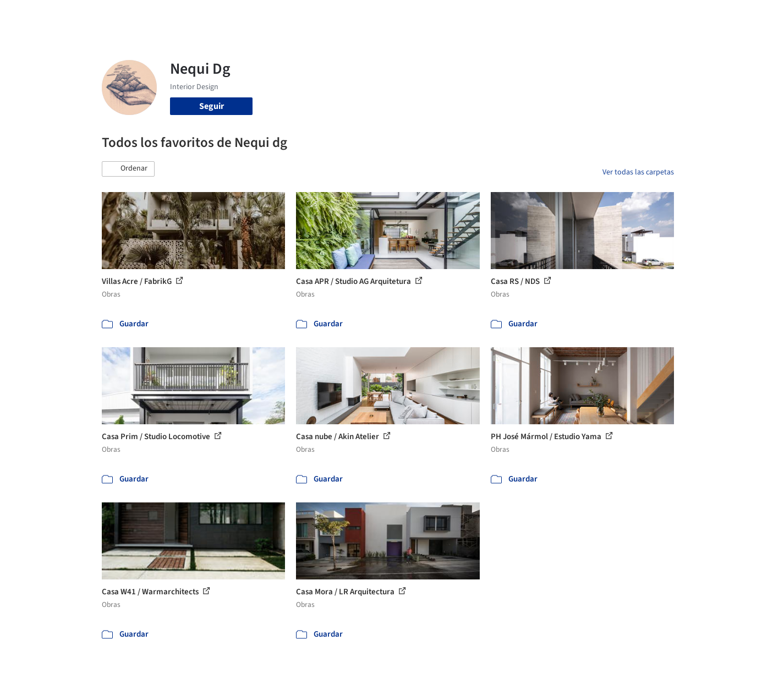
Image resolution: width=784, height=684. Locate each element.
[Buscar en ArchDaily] (216, 15)
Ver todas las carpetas (638, 172)
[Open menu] (722, 15)
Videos (535, 15)
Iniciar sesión (595, 15)
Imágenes (385, 15)
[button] (128, 169)
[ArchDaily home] (62, 15)
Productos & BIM (443, 15)
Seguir (212, 106)
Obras (346, 15)
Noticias (498, 15)
